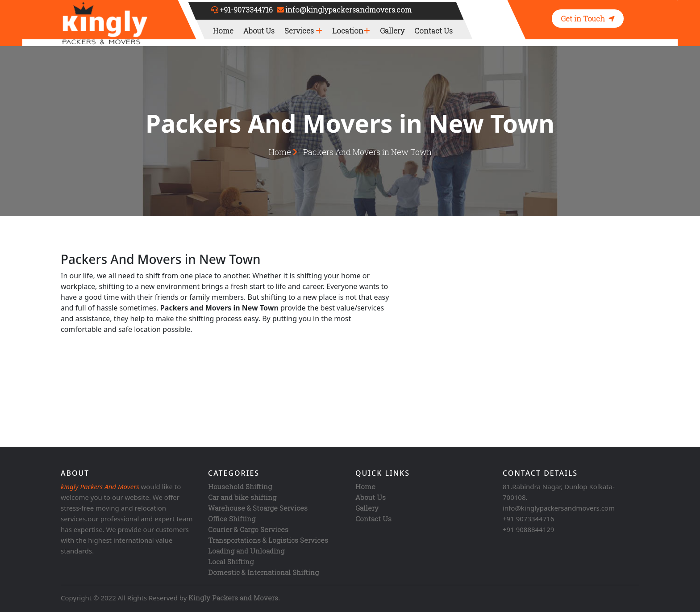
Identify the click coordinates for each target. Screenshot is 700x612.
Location (351, 31)
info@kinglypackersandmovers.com (348, 10)
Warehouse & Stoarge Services (258, 508)
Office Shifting (232, 519)
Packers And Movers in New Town (367, 152)
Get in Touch (588, 19)
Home (223, 31)
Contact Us (433, 31)
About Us (259, 31)
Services (303, 31)
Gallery (392, 31)
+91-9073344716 (246, 10)
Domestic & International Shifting (263, 572)
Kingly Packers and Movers (233, 598)
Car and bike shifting (242, 497)
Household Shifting (240, 486)
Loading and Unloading (246, 551)
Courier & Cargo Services (248, 529)
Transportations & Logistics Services (268, 540)
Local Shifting (231, 562)
